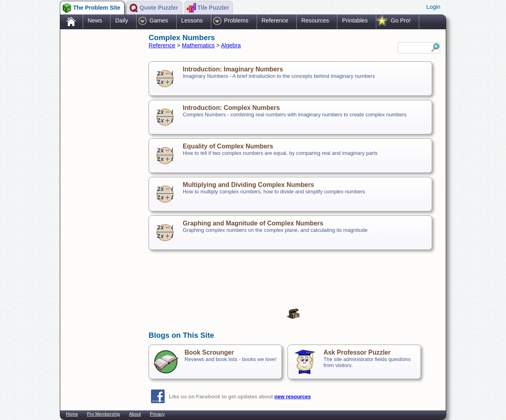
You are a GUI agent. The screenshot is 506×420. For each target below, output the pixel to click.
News (95, 20)
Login (433, 7)
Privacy (157, 414)
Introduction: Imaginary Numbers (233, 69)
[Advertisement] (100, 158)
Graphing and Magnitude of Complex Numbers (253, 223)
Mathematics (198, 45)
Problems (236, 20)
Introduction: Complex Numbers (231, 108)
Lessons (192, 20)
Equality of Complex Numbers (228, 146)
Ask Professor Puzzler (357, 352)
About (135, 414)
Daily (122, 20)
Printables (355, 20)
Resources (315, 20)
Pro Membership (104, 414)
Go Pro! (401, 20)
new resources (293, 397)
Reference (275, 20)
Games (159, 20)
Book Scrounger (209, 352)
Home (72, 414)
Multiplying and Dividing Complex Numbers (248, 185)
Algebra (231, 45)
